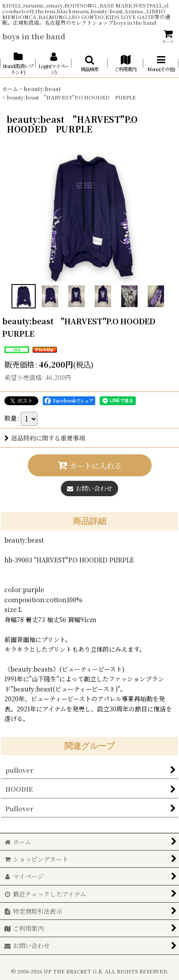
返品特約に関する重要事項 (45, 438)
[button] (89, 64)
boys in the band (34, 36)
